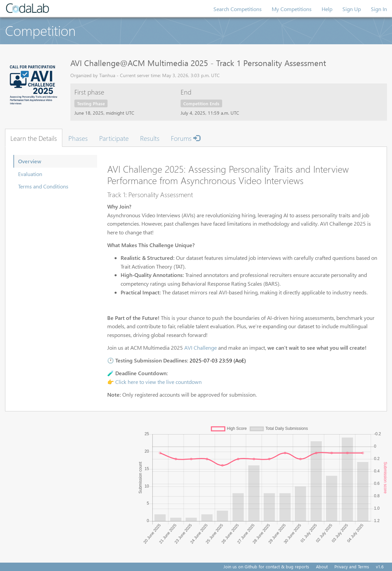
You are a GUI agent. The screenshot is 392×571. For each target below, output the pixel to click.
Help (327, 9)
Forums (185, 138)
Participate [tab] (114, 138)
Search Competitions (238, 9)
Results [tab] (150, 138)
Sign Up (352, 9)
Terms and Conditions (43, 186)
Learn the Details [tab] (34, 138)
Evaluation (30, 174)
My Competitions (292, 9)
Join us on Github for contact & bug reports (266, 566)
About (322, 566)
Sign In (379, 9)
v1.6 (380, 566)
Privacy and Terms (352, 566)
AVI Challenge (201, 348)
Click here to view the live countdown (158, 382)
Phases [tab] (78, 138)
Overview (30, 161)
